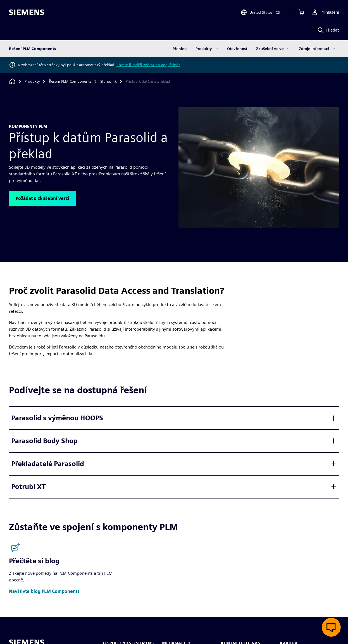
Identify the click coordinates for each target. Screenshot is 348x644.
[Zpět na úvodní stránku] (12, 81)
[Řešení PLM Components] (70, 82)
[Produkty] (32, 82)
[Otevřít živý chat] (331, 627)
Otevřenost (237, 49)
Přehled (180, 49)
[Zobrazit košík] (301, 12)
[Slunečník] (109, 82)
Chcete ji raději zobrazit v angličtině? (148, 65)
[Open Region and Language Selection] (260, 12)
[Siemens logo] (27, 12)
